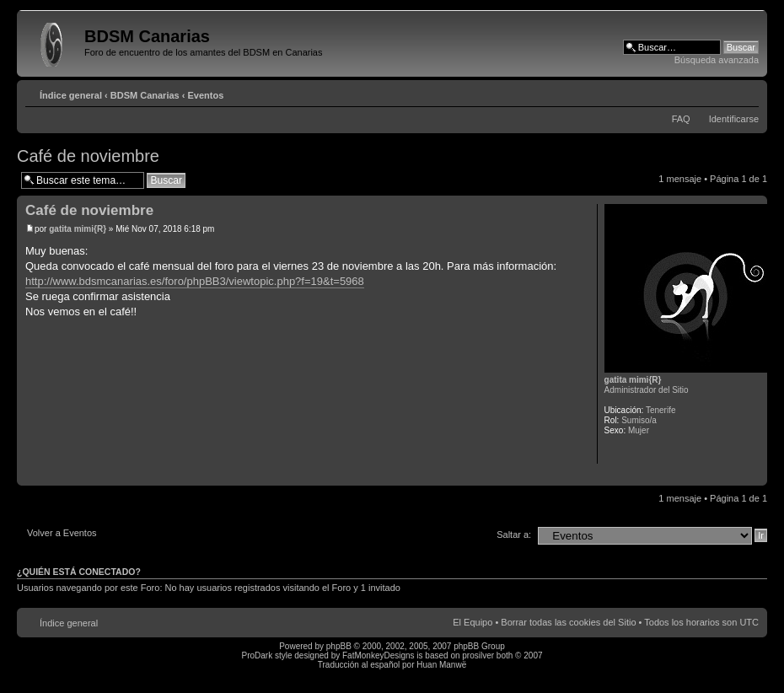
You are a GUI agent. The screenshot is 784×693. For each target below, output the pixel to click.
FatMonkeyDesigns (379, 655)
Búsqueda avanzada (717, 60)
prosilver (478, 655)
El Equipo (473, 622)
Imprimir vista (721, 92)
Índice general (71, 95)
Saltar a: (514, 535)
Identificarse (734, 119)
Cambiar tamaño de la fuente (746, 92)
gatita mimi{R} (78, 229)
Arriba (754, 477)
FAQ (681, 119)
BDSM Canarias (145, 95)
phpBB (339, 646)
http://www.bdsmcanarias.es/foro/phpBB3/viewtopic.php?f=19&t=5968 (195, 281)
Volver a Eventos (62, 533)
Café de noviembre (88, 156)
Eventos (206, 95)
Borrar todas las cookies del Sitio (568, 622)
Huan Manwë (441, 665)
